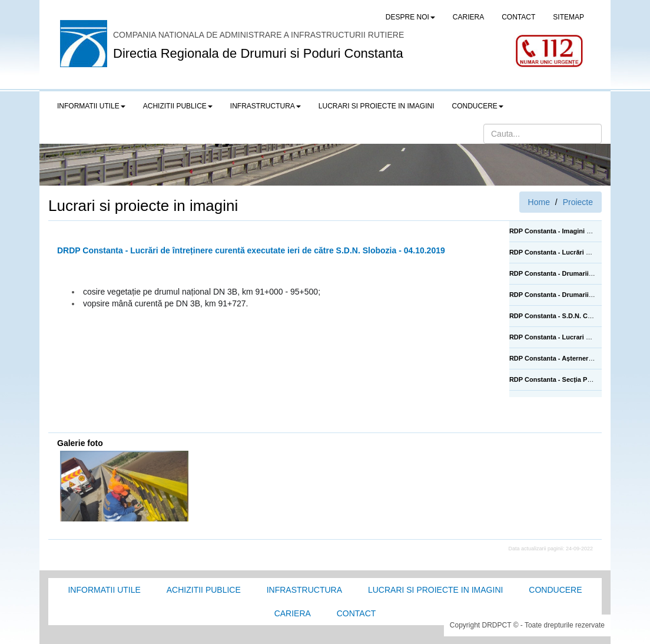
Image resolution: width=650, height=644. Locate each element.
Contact (356, 613)
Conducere (555, 590)
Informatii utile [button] (91, 106)
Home (539, 202)
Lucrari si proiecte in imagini (435, 590)
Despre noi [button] (410, 17)
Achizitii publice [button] (178, 106)
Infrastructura (304, 590)
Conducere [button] (478, 106)
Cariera (293, 613)
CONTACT (518, 17)
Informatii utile (104, 590)
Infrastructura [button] (266, 106)
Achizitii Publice (204, 590)
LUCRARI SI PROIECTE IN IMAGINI (377, 106)
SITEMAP (568, 17)
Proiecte (578, 202)
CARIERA (468, 17)
